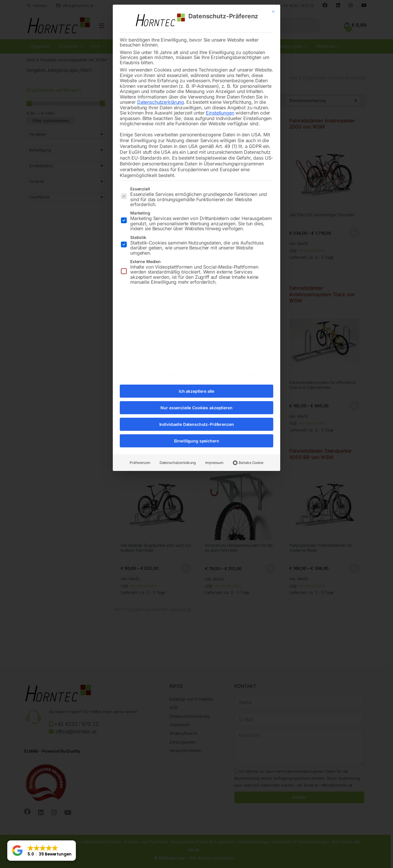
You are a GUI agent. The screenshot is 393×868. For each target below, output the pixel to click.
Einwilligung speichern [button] (197, 429)
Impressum (214, 451)
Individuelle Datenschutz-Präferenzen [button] (197, 413)
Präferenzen (140, 451)
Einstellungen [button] (220, 101)
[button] (42, 851)
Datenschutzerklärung (161, 91)
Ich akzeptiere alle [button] (196, 380)
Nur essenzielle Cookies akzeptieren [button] (196, 396)
